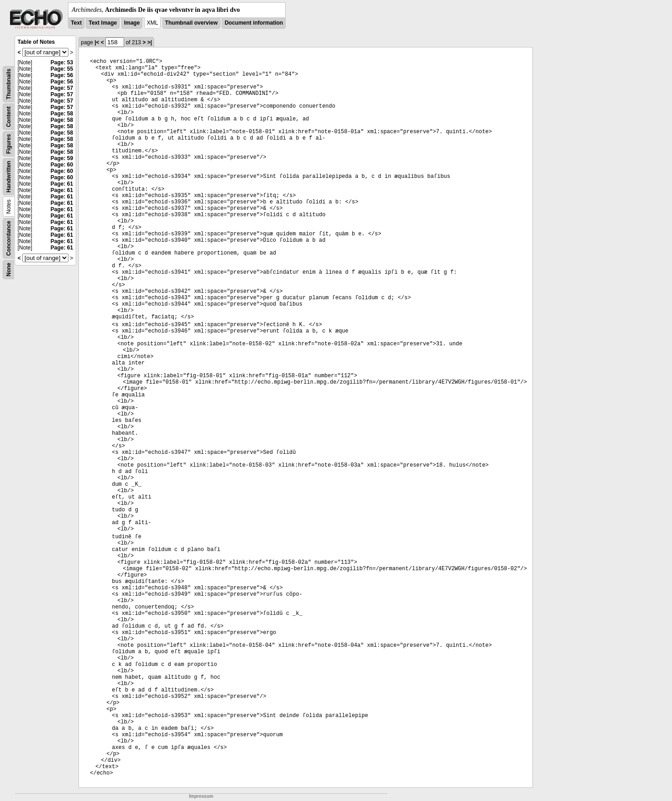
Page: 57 (62, 88)
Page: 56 (62, 75)
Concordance (9, 238)
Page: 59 (62, 158)
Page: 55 (62, 69)
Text (76, 23)
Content (9, 117)
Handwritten (9, 177)
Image (132, 23)
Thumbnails (9, 84)
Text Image (103, 23)
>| (150, 42)
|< (97, 42)
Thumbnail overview (191, 23)
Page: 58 (62, 114)
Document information (254, 23)
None (9, 270)
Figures (9, 144)
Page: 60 (62, 165)
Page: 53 (62, 62)
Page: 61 (62, 184)
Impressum (201, 796)
